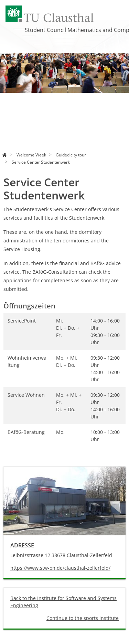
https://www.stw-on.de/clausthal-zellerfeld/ (60, 568)
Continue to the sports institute (83, 618)
